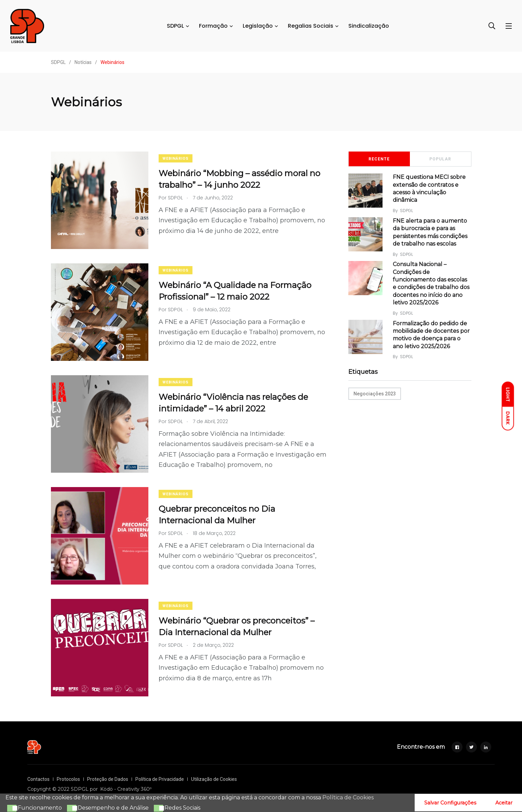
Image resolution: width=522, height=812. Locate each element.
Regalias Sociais (311, 26)
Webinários (176, 159)
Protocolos (68, 779)
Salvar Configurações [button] (450, 803)
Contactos (38, 779)
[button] (11, 808)
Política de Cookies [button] (348, 797)
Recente (379, 159)
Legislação (258, 26)
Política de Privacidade (160, 779)
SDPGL (175, 26)
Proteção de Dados (108, 779)
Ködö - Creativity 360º (126, 789)
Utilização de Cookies (214, 779)
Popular (440, 159)
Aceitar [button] (504, 803)
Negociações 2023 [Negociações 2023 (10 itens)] (375, 394)
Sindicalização (369, 26)
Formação (213, 26)
